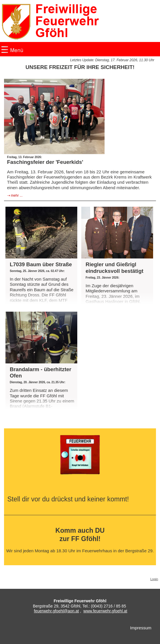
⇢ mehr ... (15, 195)
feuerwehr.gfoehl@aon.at (56, 611)
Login (154, 579)
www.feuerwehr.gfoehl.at (105, 611)
